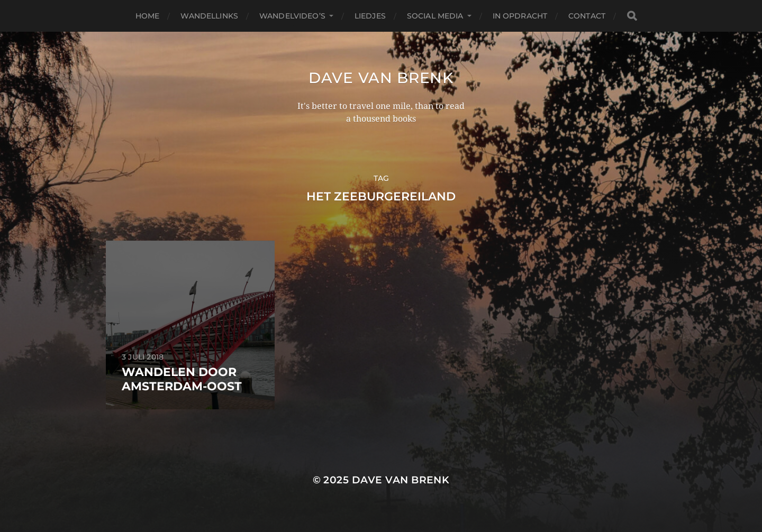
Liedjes (370, 16)
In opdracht (520, 16)
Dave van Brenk (381, 78)
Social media (435, 16)
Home (148, 16)
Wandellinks (209, 16)
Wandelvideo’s (292, 16)
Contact (587, 16)
